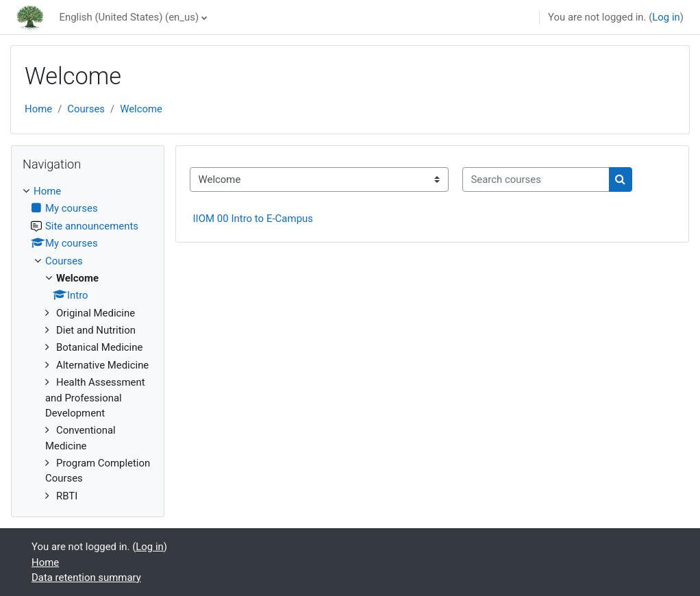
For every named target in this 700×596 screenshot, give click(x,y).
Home (38, 109)
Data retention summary (86, 578)
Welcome (141, 109)
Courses (86, 109)
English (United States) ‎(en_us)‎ (129, 17)
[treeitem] (88, 344)
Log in (666, 17)
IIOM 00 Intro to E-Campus (253, 219)
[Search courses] (536, 179)
